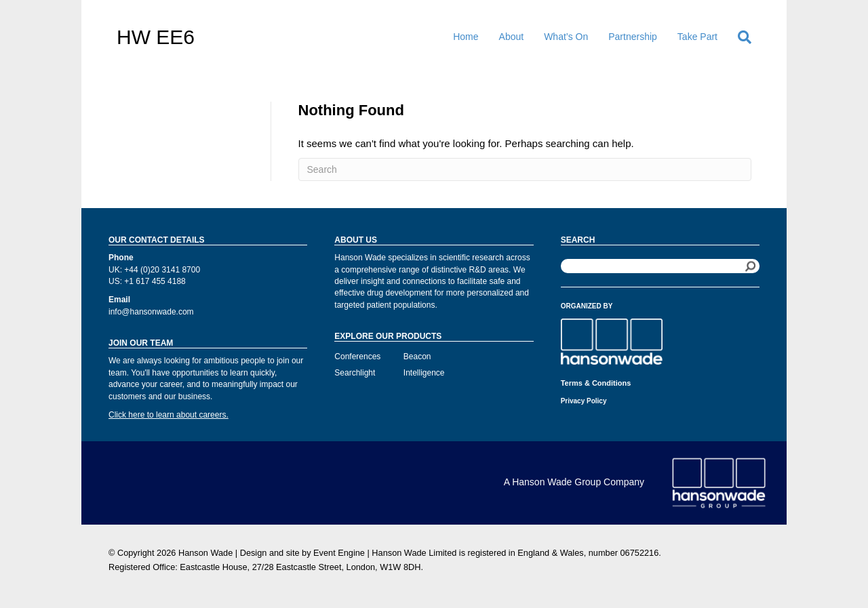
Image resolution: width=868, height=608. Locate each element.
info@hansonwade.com (151, 312)
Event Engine (339, 553)
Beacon (417, 357)
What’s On (566, 37)
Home (466, 37)
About (512, 37)
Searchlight (355, 373)
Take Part (697, 37)
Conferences (357, 357)
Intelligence (424, 373)
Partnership (633, 37)
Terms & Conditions (596, 383)
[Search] (739, 37)
